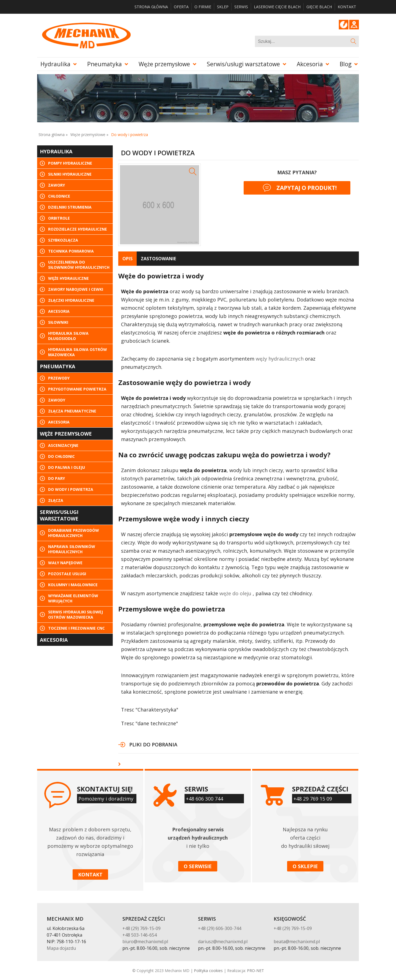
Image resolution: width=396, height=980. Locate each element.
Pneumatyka (105, 64)
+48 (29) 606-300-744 (220, 928)
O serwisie (198, 866)
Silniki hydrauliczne (70, 174)
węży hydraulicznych (280, 359)
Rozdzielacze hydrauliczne (78, 229)
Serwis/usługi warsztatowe (243, 64)
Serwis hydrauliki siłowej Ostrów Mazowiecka (75, 614)
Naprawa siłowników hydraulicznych (72, 549)
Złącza (56, 500)
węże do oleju (235, 593)
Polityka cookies (208, 971)
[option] (159, 205)
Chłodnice (59, 196)
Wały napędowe (65, 563)
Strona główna (151, 7)
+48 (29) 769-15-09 (141, 928)
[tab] (127, 259)
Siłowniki (58, 322)
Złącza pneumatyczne (72, 411)
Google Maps (354, 25)
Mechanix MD (86, 35)
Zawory (57, 185)
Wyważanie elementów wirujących (73, 598)
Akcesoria (310, 64)
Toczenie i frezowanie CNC (76, 628)
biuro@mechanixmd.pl (145, 942)
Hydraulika (55, 64)
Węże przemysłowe (164, 64)
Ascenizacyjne (63, 445)
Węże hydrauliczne (68, 278)
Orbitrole (59, 218)
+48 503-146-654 (140, 935)
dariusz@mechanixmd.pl (223, 942)
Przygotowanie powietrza (77, 389)
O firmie (203, 7)
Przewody (59, 378)
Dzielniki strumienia (70, 207)
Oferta (181, 7)
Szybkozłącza (63, 240)
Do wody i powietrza (71, 489)
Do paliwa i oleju (67, 467)
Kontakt (347, 7)
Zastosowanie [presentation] (158, 259)
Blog (344, 25)
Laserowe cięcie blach (277, 7)
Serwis (241, 7)
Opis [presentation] (127, 259)
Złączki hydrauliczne (71, 300)
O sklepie (305, 866)
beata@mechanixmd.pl (297, 942)
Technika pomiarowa (71, 251)
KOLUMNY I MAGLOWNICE (73, 585)
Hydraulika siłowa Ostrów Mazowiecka (78, 352)
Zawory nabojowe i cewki (76, 289)
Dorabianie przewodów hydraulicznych (74, 533)
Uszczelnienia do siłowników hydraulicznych (79, 265)
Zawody (57, 400)
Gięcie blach (319, 7)
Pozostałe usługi (67, 574)
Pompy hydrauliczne (70, 163)
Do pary (57, 478)
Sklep (223, 7)
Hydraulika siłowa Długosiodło (68, 336)
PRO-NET (255, 971)
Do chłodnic (61, 456)
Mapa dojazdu (61, 948)
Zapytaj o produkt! (300, 188)
